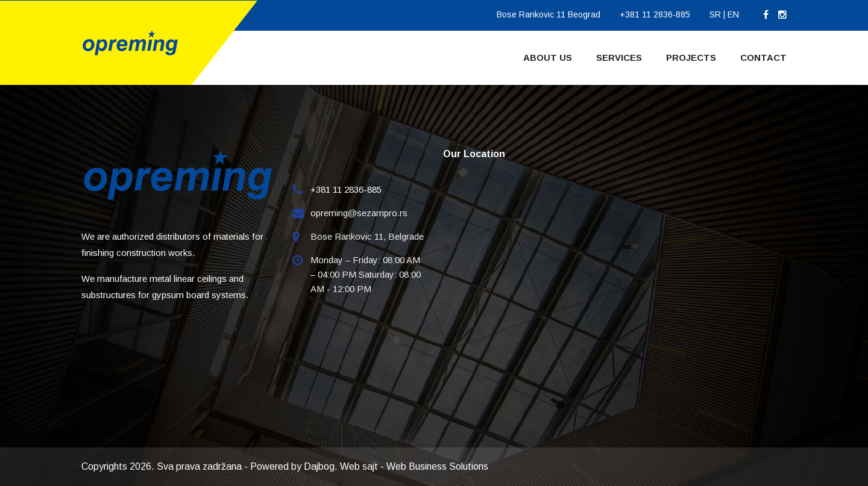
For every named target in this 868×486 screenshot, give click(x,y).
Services (619, 58)
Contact (763, 58)
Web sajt (359, 466)
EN (733, 14)
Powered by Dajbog (292, 466)
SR (715, 14)
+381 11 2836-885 (655, 14)
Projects (691, 58)
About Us (548, 58)
